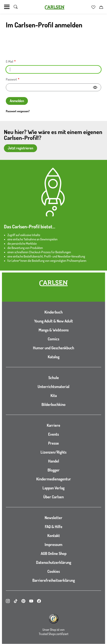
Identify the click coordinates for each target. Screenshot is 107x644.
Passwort (11, 79)
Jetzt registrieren (20, 148)
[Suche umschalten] (16, 7)
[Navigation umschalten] (7, 7)
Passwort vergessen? (18, 111)
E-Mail (10, 61)
